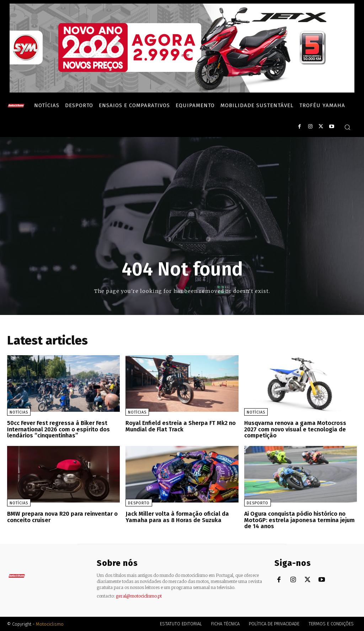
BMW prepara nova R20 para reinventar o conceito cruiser (61, 517)
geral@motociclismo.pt (139, 596)
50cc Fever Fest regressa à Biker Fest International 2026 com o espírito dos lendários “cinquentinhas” (58, 429)
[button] (347, 127)
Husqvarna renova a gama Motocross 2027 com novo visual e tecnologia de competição (295, 429)
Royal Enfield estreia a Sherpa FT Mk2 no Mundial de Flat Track (180, 426)
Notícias (19, 412)
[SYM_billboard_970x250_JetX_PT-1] (182, 91)
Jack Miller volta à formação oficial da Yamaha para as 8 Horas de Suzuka (176, 517)
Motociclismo (50, 624)
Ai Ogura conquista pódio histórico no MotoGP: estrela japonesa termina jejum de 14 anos (299, 520)
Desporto (139, 503)
